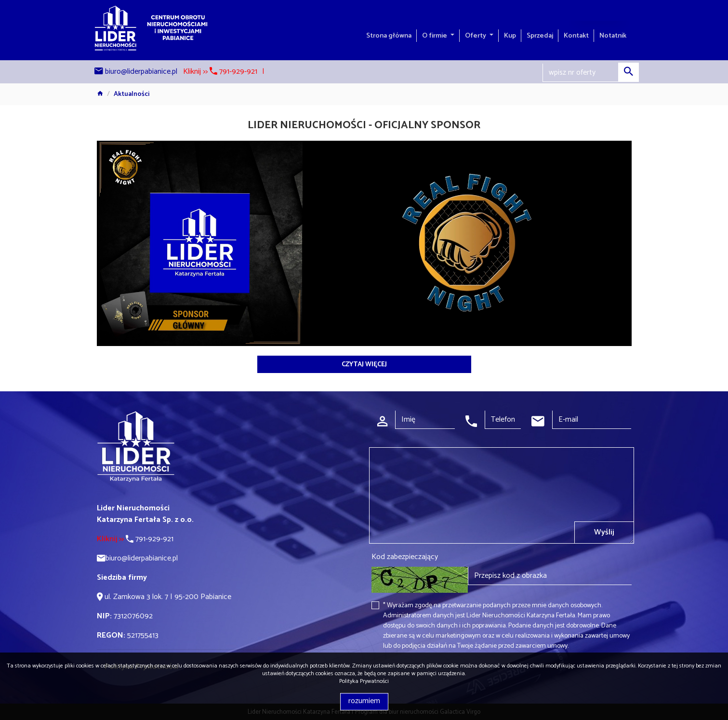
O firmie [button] (435, 36)
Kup (510, 36)
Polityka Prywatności (364, 681)
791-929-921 (135, 539)
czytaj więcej (364, 365)
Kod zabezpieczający (405, 557)
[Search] (591, 73)
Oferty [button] (476, 36)
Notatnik (613, 36)
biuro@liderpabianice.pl (141, 72)
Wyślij (604, 532)
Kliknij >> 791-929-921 (220, 72)
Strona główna (389, 36)
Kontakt (576, 36)
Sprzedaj (540, 36)
